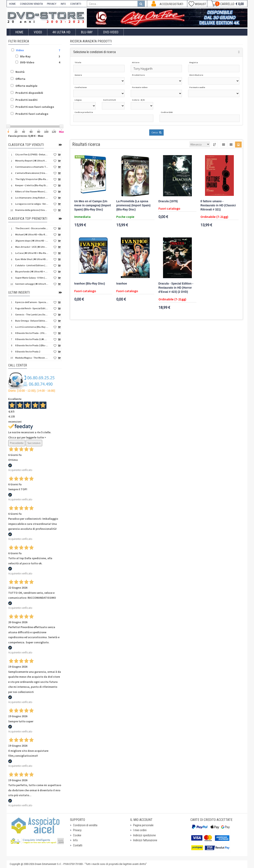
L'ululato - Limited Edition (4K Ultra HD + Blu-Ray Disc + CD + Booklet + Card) (32, 265)
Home (19, 32)
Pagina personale (143, 825)
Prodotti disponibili (29, 93)
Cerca (156, 132)
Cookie (77, 835)
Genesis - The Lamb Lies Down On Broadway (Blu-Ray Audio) (32, 314)
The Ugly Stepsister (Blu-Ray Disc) (32, 179)
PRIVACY (52, 4)
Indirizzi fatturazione (145, 840)
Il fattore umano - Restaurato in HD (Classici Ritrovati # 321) (218, 205)
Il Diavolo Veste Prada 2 (28, 351)
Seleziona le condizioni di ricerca (94, 52)
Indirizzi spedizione (144, 835)
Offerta (20, 79)
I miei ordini (140, 830)
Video (38, 32)
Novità (20, 72)
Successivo (34, 443)
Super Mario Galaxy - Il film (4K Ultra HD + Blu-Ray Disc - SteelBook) (32, 278)
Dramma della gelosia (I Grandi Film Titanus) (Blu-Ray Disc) (32, 210)
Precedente (17, 443)
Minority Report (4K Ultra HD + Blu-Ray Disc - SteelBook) (32, 161)
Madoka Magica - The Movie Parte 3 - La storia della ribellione (32, 358)
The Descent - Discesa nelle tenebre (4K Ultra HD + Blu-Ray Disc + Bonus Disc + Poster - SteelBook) (32, 228)
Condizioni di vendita (85, 825)
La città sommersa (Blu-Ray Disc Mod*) (32, 327)
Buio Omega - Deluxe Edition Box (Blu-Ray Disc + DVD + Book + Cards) (32, 321)
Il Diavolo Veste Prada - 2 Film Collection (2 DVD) (32, 333)
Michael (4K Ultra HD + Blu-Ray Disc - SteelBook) (32, 234)
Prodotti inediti (26, 100)
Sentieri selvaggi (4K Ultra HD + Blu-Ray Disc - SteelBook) (32, 284)
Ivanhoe (122, 284)
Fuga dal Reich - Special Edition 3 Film (32, 308)
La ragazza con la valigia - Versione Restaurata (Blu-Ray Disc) (32, 204)
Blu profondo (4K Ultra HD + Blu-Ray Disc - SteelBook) (32, 271)
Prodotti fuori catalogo (32, 114)
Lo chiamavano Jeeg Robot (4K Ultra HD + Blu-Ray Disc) (32, 198)
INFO (63, 4)
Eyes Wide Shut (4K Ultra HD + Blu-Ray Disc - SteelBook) (32, 259)
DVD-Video (111, 32)
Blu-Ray (87, 32)
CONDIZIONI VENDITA (31, 4)
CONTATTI (76, 4)
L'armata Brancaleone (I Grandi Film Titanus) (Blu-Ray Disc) (32, 173)
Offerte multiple (26, 86)
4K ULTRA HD (61, 32)
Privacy (77, 830)
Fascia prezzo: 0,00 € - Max (26, 136)
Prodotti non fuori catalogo (35, 107)
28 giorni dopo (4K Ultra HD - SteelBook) (32, 241)
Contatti (78, 845)
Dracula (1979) (168, 201)
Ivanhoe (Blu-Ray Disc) (90, 284)
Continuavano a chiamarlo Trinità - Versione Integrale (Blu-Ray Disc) (32, 167)
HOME (12, 4)
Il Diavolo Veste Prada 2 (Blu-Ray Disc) (32, 345)
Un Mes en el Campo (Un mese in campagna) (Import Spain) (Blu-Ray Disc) (93, 205)
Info (75, 840)
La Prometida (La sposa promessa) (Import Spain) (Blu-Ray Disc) (133, 205)
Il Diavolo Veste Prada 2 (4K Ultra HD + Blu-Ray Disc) (32, 339)
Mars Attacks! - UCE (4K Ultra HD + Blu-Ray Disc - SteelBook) (32, 247)
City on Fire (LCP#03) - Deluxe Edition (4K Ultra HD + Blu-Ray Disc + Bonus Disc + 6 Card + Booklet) (32, 154)
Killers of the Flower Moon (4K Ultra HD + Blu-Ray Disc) (32, 191)
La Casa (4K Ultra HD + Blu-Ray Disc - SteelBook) (32, 253)
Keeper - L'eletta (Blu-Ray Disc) (32, 185)
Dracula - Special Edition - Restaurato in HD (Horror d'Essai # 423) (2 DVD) (176, 288)
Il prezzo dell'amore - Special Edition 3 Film (32, 302)
